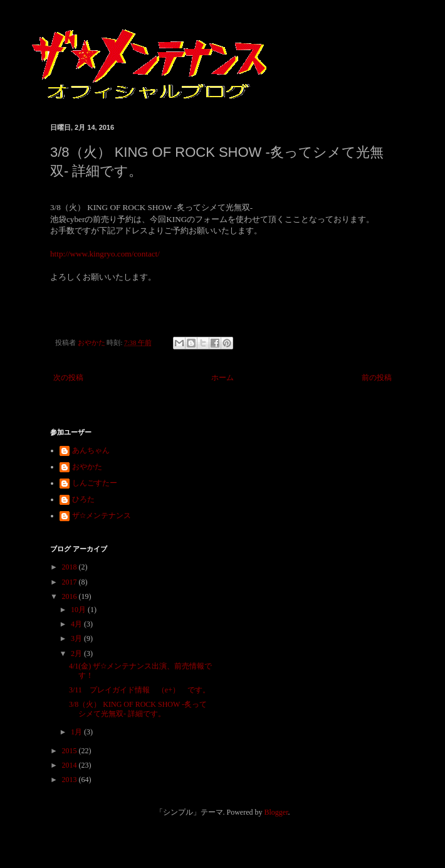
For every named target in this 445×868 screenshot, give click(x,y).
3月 (77, 638)
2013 (71, 780)
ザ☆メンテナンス (102, 516)
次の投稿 (68, 378)
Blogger (276, 812)
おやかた (87, 467)
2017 (71, 582)
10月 (79, 610)
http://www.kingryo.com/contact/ (105, 254)
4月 (77, 624)
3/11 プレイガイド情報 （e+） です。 (139, 690)
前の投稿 (377, 378)
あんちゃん (91, 450)
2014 (71, 765)
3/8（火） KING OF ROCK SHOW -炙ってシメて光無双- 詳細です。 (138, 709)
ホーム (223, 378)
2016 (71, 596)
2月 (77, 654)
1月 (77, 732)
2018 (71, 567)
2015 (71, 751)
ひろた (83, 499)
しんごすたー (95, 483)
